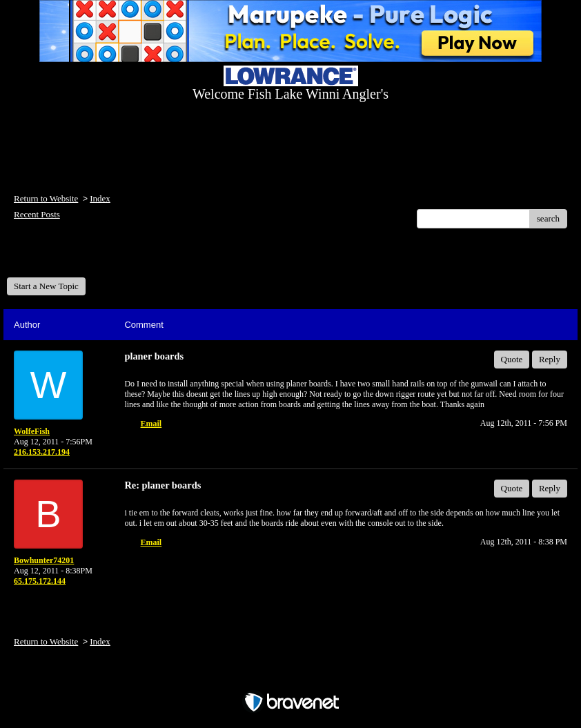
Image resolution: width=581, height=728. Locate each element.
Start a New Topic (46, 286)
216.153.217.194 (42, 452)
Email (151, 424)
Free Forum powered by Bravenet (290, 678)
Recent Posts (37, 214)
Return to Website (46, 198)
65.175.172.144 (40, 581)
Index (100, 198)
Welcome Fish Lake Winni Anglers (81, 258)
